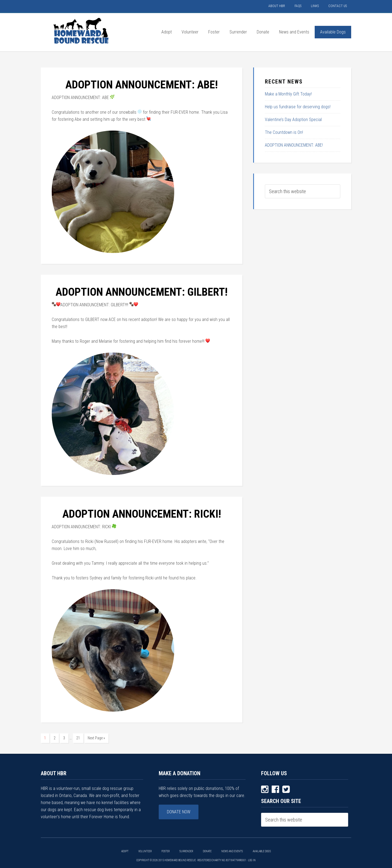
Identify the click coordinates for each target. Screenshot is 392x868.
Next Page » (96, 738)
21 (78, 738)
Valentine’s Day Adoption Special (293, 120)
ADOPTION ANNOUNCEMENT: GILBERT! (142, 292)
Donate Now (179, 812)
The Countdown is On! (284, 132)
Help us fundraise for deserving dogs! (298, 107)
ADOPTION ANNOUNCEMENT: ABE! (142, 85)
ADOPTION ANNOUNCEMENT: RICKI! (142, 514)
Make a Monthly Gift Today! (288, 94)
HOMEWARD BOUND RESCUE (82, 31)
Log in (252, 860)
